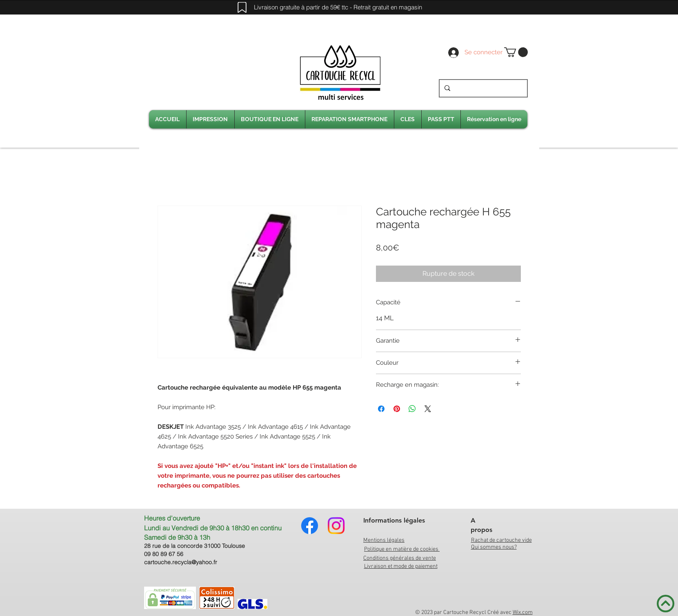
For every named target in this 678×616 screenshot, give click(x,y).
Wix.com (523, 613)
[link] (516, 52)
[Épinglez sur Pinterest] (397, 409)
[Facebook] (310, 526)
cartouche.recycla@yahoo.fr (181, 562)
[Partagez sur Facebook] (381, 409)
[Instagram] (336, 526)
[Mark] (242, 7)
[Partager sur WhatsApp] (412, 409)
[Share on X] (428, 409)
